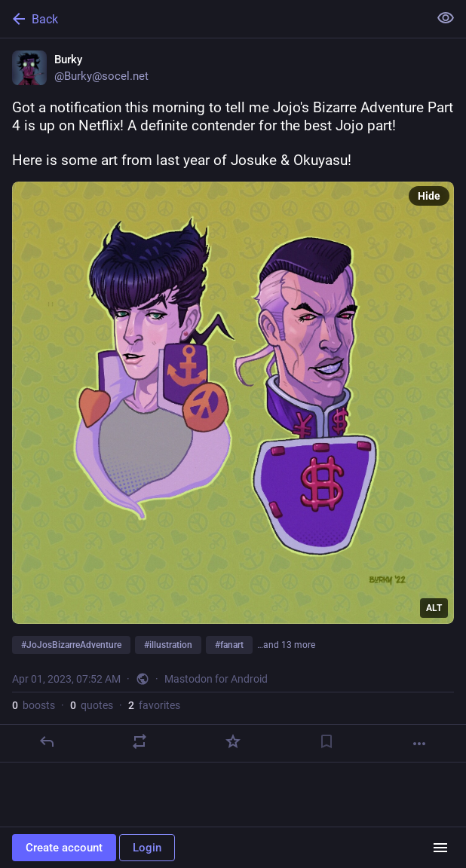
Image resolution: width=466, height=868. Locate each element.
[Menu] (440, 848)
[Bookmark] (327, 741)
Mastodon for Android (216, 679)
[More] (419, 744)
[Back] (213, 19)
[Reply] (47, 741)
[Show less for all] (446, 18)
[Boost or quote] (139, 741)
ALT (434, 608)
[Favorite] (233, 741)
